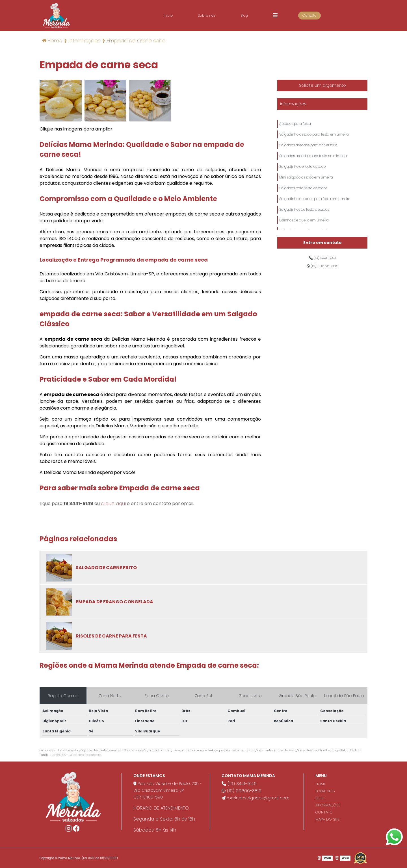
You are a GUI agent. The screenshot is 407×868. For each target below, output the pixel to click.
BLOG (320, 798)
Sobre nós (212, 15)
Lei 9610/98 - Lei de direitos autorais (76, 755)
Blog (253, 15)
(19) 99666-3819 (322, 269)
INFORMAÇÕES (328, 805)
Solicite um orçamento (322, 85)
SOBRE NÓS (325, 791)
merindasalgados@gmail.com (256, 798)
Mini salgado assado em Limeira (306, 189)
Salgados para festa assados (303, 201)
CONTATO (324, 812)
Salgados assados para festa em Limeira (313, 163)
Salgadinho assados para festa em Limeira (315, 214)
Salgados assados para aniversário (308, 150)
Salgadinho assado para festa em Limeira (314, 138)
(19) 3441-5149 (322, 259)
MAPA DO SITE (328, 819)
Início (169, 15)
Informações (293, 104)
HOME (321, 784)
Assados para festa (295, 125)
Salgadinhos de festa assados (304, 227)
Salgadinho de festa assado (302, 176)
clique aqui (113, 503)
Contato (323, 15)
